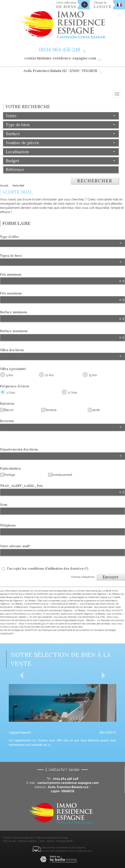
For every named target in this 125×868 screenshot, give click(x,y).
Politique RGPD (65, 841)
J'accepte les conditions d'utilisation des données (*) (48, 568)
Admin (50, 841)
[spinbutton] (62, 281)
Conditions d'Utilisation (92, 630)
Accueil (4, 186)
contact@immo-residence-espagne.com (60, 58)
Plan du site (10, 841)
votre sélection (66, 5)
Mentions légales (27, 841)
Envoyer (111, 577)
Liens (42, 841)
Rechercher (95, 181)
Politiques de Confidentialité (57, 630)
